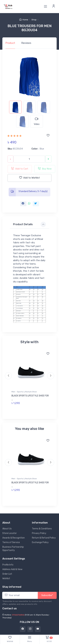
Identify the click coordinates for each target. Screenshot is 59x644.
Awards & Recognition (14, 537)
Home (24, 20)
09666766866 (18, 614)
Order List (7, 573)
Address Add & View (12, 569)
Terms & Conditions (42, 528)
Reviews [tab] (26, 43)
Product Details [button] (23, 224)
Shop (34, 20)
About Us (7, 528)
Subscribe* (47, 594)
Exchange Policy (40, 542)
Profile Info (8, 564)
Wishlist (6, 578)
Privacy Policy (39, 532)
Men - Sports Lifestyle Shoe (24, 392)
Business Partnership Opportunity (13, 548)
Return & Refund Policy (44, 537)
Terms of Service (11, 542)
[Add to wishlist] (48, 136)
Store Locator (10, 532)
